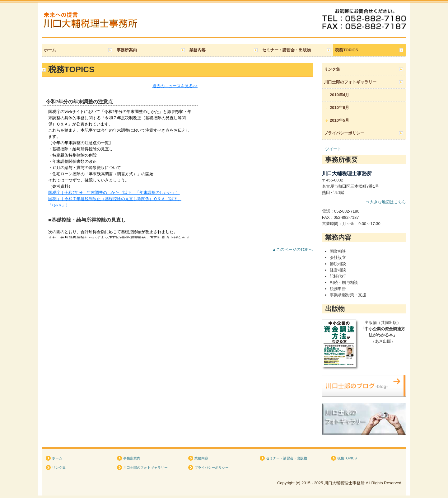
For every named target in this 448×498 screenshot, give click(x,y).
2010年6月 (339, 108)
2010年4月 (339, 95)
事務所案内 (127, 50)
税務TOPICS (347, 50)
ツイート (333, 149)
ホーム (50, 50)
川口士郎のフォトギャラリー (350, 82)
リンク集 (332, 69)
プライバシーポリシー (344, 133)
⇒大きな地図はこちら (386, 202)
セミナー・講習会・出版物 (287, 50)
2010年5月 (339, 120)
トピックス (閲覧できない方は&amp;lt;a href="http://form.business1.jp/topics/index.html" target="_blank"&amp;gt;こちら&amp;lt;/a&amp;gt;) (177, 161)
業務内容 (198, 50)
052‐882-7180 (347, 211)
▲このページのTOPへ (292, 249)
